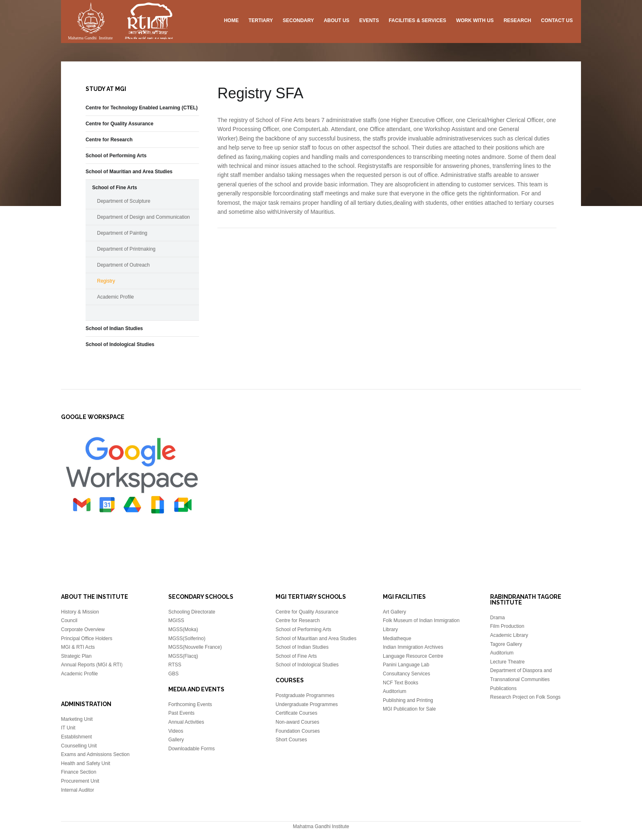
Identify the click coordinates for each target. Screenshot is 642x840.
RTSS (175, 665)
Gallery (176, 740)
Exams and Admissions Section (95, 754)
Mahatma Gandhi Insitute (120, 23)
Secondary (298, 20)
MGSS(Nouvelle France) (195, 647)
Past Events (181, 713)
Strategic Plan (76, 656)
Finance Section (79, 772)
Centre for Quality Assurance (120, 124)
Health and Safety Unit (86, 763)
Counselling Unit (79, 746)
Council (69, 620)
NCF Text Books (400, 683)
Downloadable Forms (191, 749)
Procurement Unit (80, 781)
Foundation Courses (298, 731)
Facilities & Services (417, 20)
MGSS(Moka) (183, 629)
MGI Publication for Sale (409, 709)
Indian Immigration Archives (413, 647)
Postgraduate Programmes (305, 695)
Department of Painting (122, 233)
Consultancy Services (406, 674)
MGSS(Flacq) (183, 656)
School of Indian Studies (114, 328)
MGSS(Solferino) (187, 638)
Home (231, 20)
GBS (173, 674)
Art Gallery (394, 612)
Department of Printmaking (126, 249)
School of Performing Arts (116, 156)
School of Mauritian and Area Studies (129, 172)
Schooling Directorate (192, 612)
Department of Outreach (123, 265)
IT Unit (68, 728)
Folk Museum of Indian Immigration (421, 620)
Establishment (76, 737)
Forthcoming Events (190, 704)
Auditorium (394, 691)
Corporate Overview (83, 629)
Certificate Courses (296, 713)
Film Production (507, 626)
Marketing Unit (77, 719)
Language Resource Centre (413, 656)
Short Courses (291, 740)
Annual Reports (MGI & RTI (91, 665)
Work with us (475, 20)
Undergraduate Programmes (307, 704)
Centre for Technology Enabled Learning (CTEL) (142, 108)
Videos (176, 731)
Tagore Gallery (506, 644)
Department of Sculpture (124, 201)
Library (390, 629)
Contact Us (557, 20)
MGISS (176, 620)
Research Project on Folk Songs (525, 697)
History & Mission (80, 612)
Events (369, 20)
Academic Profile (115, 297)
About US (337, 20)
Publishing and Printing (408, 700)
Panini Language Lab (406, 665)
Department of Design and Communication (144, 217)
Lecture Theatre (507, 662)
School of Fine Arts (115, 188)
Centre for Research (109, 140)
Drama (497, 618)
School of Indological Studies (120, 344)
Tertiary (261, 20)
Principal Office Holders (87, 638)
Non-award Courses (297, 722)
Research (517, 20)
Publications (503, 688)
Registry (106, 281)
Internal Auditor (78, 790)
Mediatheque (397, 638)
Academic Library (509, 635)
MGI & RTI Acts (78, 647)
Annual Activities (186, 722)
